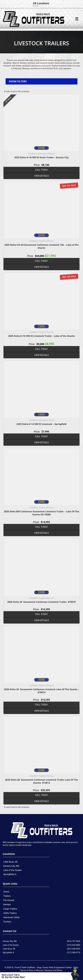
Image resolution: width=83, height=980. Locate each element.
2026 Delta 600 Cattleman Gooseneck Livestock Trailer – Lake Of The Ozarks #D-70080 (41, 513)
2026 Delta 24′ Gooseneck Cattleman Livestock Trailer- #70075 (41, 602)
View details (41, 176)
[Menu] (77, 19)
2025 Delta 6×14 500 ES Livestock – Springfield (41, 424)
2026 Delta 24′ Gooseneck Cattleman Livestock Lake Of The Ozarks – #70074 (41, 691)
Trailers (7, 896)
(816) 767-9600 (74, 941)
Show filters (18, 81)
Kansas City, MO (11, 866)
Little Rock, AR (10, 862)
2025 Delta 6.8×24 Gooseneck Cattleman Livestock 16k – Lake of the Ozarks (42, 246)
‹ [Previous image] (37, 148)
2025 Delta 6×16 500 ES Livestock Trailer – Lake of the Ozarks (41, 336)
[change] (36, 6)
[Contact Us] (37, 976)
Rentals (7, 905)
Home (6, 892)
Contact (7, 922)
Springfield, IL (10, 874)
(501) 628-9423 (74, 949)
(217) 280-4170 (74, 953)
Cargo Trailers (10, 909)
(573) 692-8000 (74, 945)
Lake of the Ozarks (12, 870)
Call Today (41, 170)
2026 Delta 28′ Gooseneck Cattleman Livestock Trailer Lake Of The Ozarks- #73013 (41, 781)
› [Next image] (46, 148)
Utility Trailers (10, 913)
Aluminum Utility (11, 917)
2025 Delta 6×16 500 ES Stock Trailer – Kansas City (42, 157)
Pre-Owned (9, 900)
